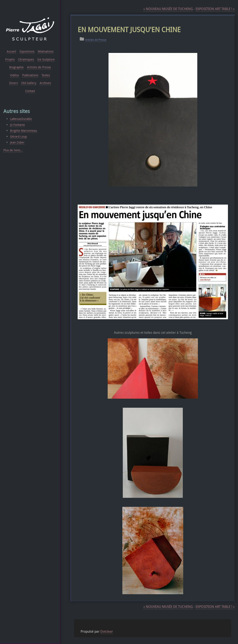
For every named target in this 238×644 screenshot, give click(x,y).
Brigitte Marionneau (24, 131)
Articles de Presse (96, 40)
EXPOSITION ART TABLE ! (215, 9)
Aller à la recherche (38, 2)
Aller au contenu (10, 2)
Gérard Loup (18, 136)
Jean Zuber (17, 142)
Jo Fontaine (18, 125)
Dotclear (107, 631)
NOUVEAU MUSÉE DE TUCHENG (168, 9)
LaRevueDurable (21, 119)
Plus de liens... (13, 150)
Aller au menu (23, 2)
